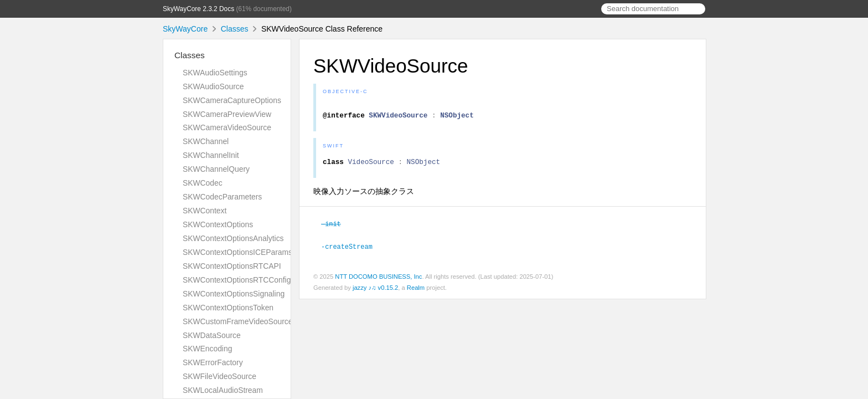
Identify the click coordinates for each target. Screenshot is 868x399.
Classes (235, 29)
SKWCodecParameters (222, 197)
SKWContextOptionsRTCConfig (237, 280)
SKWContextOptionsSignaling (234, 294)
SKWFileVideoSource (219, 376)
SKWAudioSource (213, 86)
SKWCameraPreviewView (227, 114)
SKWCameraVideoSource (227, 127)
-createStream (352, 250)
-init (336, 228)
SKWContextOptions (218, 224)
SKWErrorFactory (213, 362)
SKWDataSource (212, 335)
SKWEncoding (207, 349)
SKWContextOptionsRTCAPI (232, 266)
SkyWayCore (185, 29)
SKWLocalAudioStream (223, 390)
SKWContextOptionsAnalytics (233, 238)
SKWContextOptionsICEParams (237, 252)
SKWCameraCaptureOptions (232, 100)
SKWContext (205, 211)
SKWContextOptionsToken (228, 308)
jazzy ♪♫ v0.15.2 (375, 291)
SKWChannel (206, 141)
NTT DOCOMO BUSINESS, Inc (378, 280)
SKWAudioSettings (215, 73)
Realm (416, 291)
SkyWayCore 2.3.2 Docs (198, 9)
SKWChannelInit (211, 155)
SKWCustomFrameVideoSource (237, 321)
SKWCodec (203, 183)
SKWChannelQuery (216, 169)
